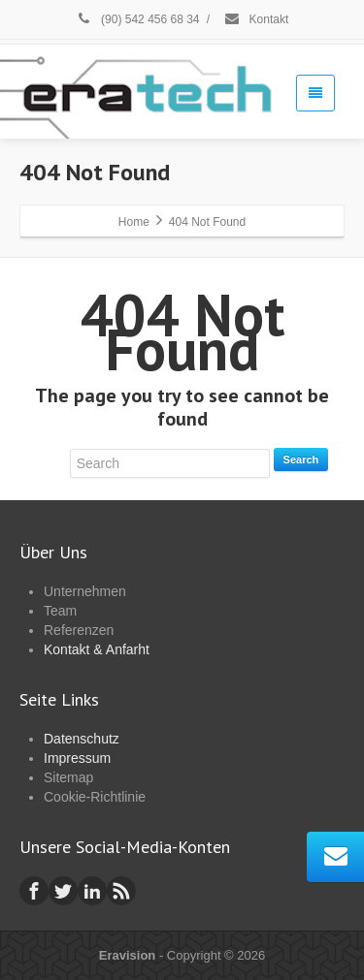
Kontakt (256, 19)
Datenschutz (82, 739)
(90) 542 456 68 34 (138, 19)
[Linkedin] (92, 891)
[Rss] (121, 891)
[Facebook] (34, 891)
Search (301, 459)
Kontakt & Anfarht (97, 649)
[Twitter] (63, 891)
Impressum (77, 758)
